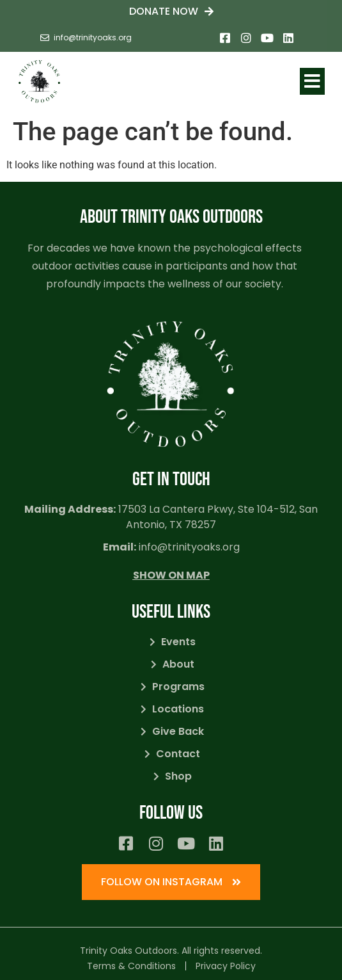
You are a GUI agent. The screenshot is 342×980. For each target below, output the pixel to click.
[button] (312, 81)
